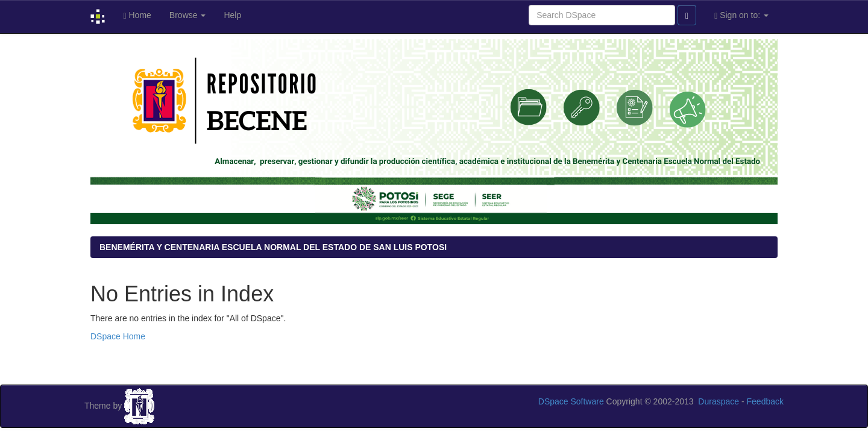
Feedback (765, 401)
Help (232, 15)
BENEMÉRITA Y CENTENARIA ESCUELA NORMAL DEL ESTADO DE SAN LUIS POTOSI (273, 247)
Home (137, 15)
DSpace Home (118, 336)
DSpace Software (571, 401)
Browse (188, 15)
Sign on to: (741, 15)
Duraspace (719, 401)
